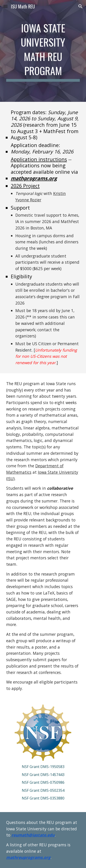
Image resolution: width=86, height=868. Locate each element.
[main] (43, 51)
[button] (6, 6)
